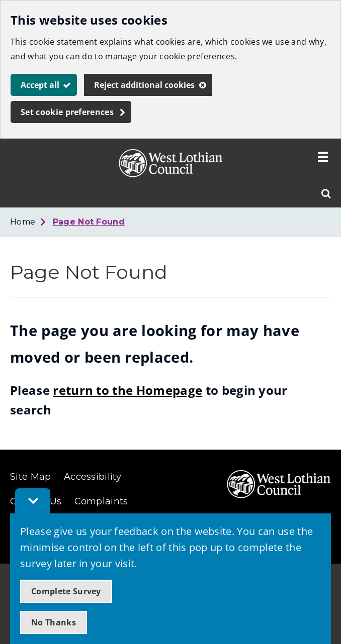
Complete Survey (66, 591)
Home (23, 222)
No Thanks (54, 622)
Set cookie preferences (67, 112)
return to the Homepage (127, 390)
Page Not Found (89, 222)
